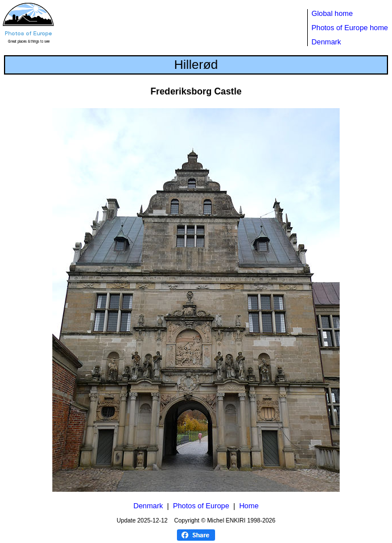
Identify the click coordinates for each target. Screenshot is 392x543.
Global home (333, 13)
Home (249, 506)
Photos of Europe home (350, 28)
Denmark (327, 42)
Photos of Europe (201, 506)
